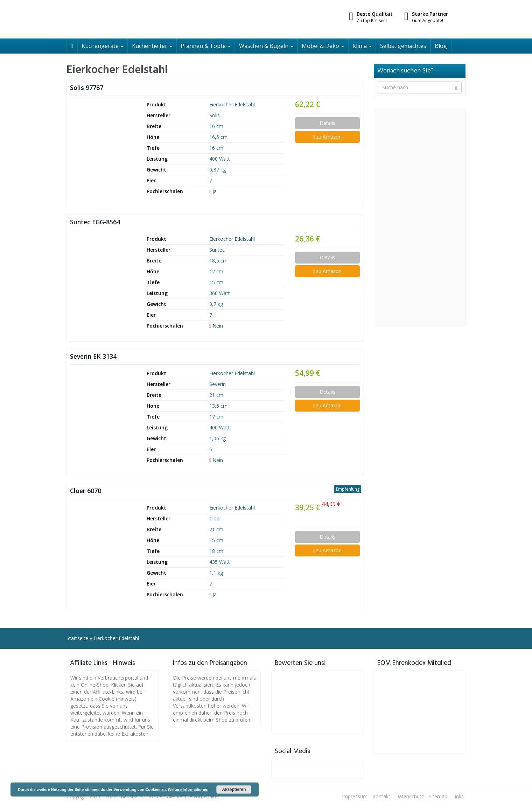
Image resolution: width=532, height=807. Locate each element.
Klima (362, 46)
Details (327, 123)
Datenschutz (409, 796)
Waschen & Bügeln (266, 46)
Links (458, 796)
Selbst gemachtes (403, 46)
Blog (441, 46)
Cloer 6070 (86, 491)
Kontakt (381, 796)
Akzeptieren (234, 790)
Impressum (355, 796)
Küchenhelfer (152, 46)
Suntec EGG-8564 (95, 222)
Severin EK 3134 (93, 356)
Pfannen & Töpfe (206, 46)
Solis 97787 (87, 87)
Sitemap (438, 796)
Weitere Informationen (188, 790)
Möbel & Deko (323, 46)
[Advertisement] (420, 217)
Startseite (77, 638)
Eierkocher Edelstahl (232, 104)
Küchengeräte (103, 46)
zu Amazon (327, 137)
